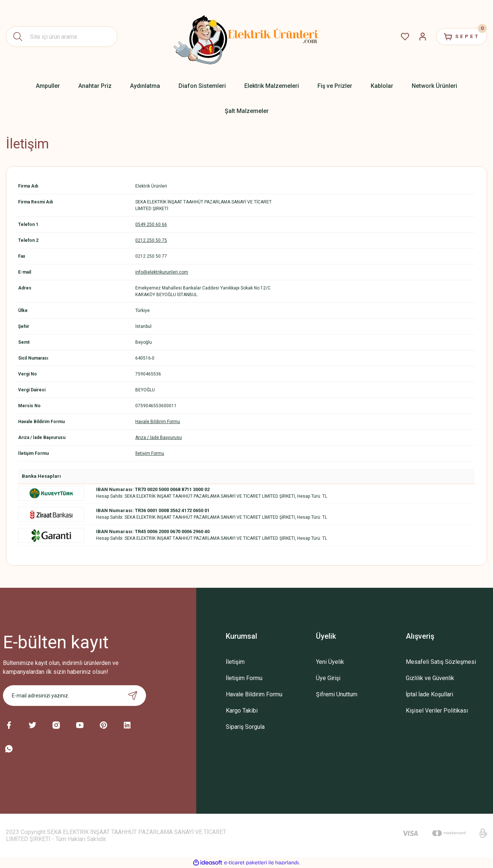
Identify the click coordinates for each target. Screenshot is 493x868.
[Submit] (133, 696)
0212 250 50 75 (151, 240)
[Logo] (246, 37)
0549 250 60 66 (151, 224)
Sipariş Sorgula (245, 727)
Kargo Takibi (242, 711)
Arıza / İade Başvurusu (159, 438)
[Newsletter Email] (75, 696)
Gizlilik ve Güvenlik (430, 678)
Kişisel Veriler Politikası (437, 711)
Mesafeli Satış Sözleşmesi (441, 662)
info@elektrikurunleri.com (162, 272)
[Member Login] (418, 37)
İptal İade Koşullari (429, 694)
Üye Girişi (328, 678)
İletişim (235, 662)
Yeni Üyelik (330, 662)
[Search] (62, 37)
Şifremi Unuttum (337, 694)
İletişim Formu (150, 453)
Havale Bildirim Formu (158, 422)
